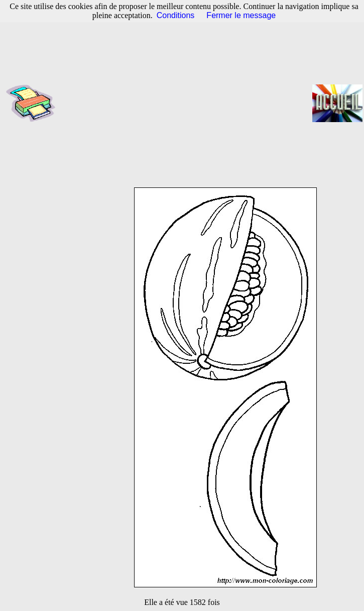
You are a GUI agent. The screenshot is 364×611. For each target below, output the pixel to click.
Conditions (176, 15)
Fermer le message (241, 15)
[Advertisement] (187, 103)
